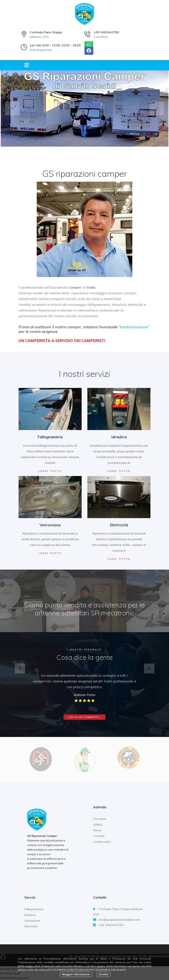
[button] (12, 108)
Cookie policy (102, 842)
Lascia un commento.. (84, 717)
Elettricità (119, 525)
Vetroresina (50, 525)
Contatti (99, 836)
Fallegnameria (50, 437)
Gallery (98, 824)
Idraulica (119, 437)
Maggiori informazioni (76, 974)
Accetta (104, 974)
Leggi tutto (50, 471)
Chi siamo (100, 819)
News (97, 830)
